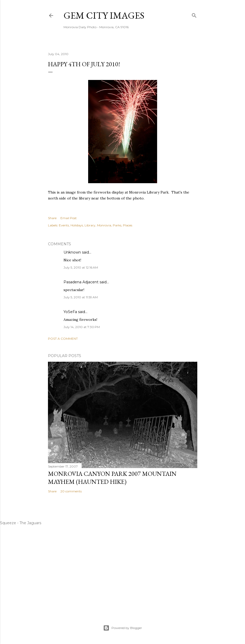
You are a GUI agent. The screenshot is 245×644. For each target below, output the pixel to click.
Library (90, 225)
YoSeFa (70, 312)
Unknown (72, 252)
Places (128, 225)
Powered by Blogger (123, 628)
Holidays (77, 225)
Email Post (69, 218)
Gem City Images (104, 15)
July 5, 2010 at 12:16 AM (81, 267)
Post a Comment (63, 339)
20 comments (71, 491)
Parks (117, 225)
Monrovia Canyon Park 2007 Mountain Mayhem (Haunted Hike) (112, 478)
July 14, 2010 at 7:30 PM (82, 327)
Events (64, 225)
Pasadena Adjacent (81, 282)
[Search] (194, 14)
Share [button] (52, 218)
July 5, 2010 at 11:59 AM (81, 297)
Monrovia (104, 225)
